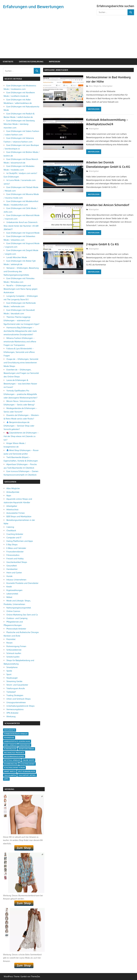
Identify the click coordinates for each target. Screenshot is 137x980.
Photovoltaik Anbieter (16, 629)
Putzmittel (11, 639)
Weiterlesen (94, 109)
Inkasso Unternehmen (16, 580)
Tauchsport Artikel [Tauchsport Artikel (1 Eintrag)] (27, 775)
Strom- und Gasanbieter (17, 685)
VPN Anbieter (12, 713)
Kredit (9, 587)
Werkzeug (11, 716)
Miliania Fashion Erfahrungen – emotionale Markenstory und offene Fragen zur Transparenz (20, 342)
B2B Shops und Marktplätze (19, 516)
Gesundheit (12, 566)
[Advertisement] (69, 35)
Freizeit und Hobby (15, 559)
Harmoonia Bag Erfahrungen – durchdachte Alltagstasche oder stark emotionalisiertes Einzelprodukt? (20, 331)
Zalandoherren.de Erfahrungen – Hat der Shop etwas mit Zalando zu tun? (21, 436)
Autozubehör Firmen (16, 513)
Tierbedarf (11, 692)
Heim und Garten (14, 573)
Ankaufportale (13, 492)
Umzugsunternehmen (16, 702)
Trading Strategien (15, 695)
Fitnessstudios (13, 555)
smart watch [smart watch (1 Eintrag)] (10, 771)
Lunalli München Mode (17, 257)
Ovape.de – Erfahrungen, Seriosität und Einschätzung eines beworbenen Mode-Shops (21, 363)
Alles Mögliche (95, 86)
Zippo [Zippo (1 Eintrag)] (6, 779)
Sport (9, 674)
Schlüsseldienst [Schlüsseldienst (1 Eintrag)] (27, 764)
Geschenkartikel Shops (17, 562)
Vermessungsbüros (15, 709)
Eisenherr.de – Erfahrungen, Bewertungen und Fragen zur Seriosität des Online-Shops (21, 373)
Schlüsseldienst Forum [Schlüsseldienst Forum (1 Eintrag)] (14, 768)
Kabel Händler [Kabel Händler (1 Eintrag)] (10, 745)
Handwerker (12, 569)
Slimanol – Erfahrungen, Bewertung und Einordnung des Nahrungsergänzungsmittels (21, 271)
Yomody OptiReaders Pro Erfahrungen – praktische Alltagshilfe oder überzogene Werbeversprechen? (20, 394)
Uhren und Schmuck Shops (19, 699)
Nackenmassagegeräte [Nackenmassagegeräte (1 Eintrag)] (14, 756)
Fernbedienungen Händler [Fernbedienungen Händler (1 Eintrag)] (16, 734)
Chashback (11, 530)
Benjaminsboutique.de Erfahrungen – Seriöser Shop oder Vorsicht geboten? (19, 426)
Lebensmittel (12, 594)
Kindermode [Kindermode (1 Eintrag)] (25, 745)
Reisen (9, 643)
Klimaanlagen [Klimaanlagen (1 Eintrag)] (10, 749)
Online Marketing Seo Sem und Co (22, 615)
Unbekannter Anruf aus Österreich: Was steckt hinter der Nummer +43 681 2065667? (21, 226)
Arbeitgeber (107, 86)
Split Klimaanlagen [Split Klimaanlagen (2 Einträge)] (27, 771)
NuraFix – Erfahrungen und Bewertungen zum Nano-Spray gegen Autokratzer (21, 289)
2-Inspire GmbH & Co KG (103, 244)
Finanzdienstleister (15, 552)
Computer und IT (14, 538)
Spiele (9, 671)
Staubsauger (12, 678)
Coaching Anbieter (15, 534)
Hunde (9, 576)
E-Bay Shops (12, 545)
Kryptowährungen (14, 590)
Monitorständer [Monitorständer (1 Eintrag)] (26, 749)
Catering (10, 527)
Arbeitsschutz (12, 510)
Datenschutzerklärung (31, 62)
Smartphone (12, 667)
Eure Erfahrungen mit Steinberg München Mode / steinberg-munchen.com (19, 124)
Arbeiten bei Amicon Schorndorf (109, 205)
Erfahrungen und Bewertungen (34, 6)
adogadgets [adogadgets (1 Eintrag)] (10, 730)
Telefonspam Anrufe (16, 688)
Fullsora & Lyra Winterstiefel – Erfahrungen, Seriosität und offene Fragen (19, 352)
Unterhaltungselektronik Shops (20, 706)
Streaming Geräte (14, 681)
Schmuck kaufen (14, 653)
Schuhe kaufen (13, 657)
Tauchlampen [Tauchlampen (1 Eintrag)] (10, 775)
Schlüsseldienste (14, 650)
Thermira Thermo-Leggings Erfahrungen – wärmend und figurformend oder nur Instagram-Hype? (21, 321)
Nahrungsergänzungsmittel (19, 608)
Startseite (8, 62)
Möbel (9, 597)
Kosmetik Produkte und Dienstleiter (22, 583)
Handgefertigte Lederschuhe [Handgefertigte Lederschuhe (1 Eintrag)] (17, 741)
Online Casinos (13, 611)
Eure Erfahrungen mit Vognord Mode (23, 233)
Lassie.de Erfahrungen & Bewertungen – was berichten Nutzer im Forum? (20, 384)
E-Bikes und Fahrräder (16, 548)
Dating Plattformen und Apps (20, 541)
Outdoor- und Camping (17, 618)
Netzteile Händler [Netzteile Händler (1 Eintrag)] (12, 760)
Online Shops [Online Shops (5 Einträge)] (28, 760)
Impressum (55, 62)
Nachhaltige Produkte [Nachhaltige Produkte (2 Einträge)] (14, 753)
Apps (9, 495)
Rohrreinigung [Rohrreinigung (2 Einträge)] (11, 764)
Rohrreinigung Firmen (16, 646)
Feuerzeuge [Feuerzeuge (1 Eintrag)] (9, 738)
